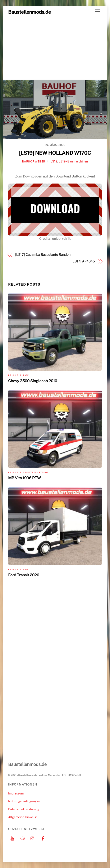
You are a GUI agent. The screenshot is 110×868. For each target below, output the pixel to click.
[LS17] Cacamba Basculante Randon (43, 255)
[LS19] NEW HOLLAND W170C (55, 153)
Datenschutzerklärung (24, 809)
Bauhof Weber (34, 162)
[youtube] (12, 838)
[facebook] (43, 838)
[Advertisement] (55, 48)
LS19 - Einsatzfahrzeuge (32, 472)
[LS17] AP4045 (83, 261)
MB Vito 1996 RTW (24, 478)
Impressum (16, 793)
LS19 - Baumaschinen (73, 161)
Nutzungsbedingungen (24, 801)
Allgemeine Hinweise (23, 817)
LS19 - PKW (22, 375)
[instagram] (33, 838)
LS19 (54, 161)
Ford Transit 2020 (24, 575)
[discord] (23, 838)
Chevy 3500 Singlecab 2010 (33, 381)
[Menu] (98, 12)
